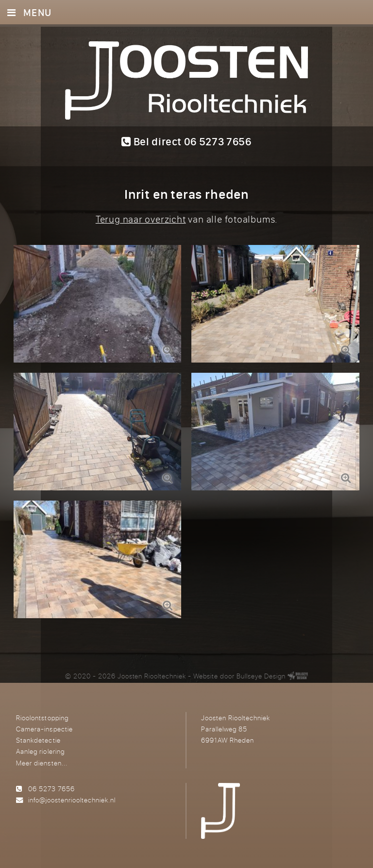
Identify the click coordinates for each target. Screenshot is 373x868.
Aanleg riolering (40, 751)
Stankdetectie (38, 740)
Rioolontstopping (42, 718)
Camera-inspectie (44, 729)
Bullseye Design (261, 676)
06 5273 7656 (51, 789)
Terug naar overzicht (141, 219)
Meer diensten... (42, 763)
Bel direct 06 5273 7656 (186, 141)
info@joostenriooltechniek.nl (72, 800)
